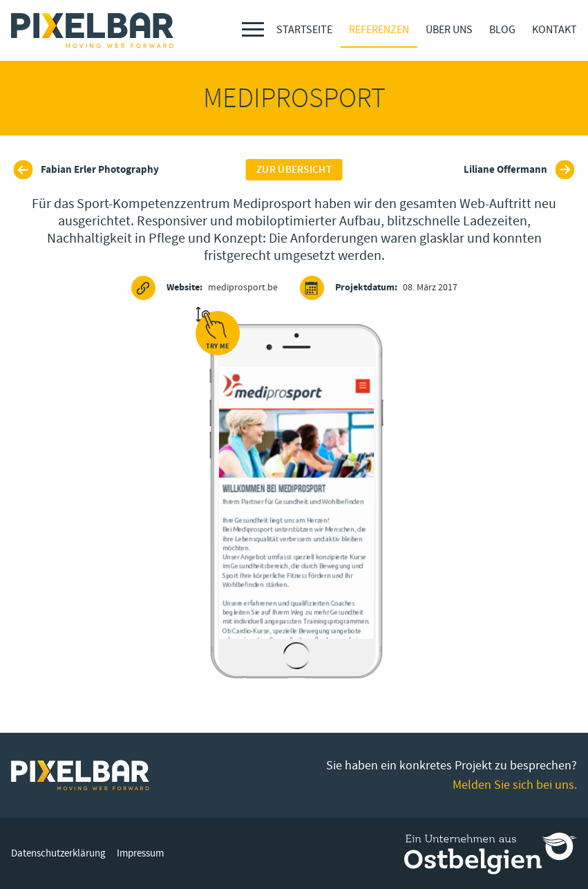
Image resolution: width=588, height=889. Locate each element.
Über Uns (449, 30)
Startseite (304, 30)
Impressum (140, 853)
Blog (502, 30)
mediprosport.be (205, 288)
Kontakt (554, 30)
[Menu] (253, 29)
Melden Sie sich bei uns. (515, 785)
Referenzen (379, 30)
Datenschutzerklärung (58, 853)
